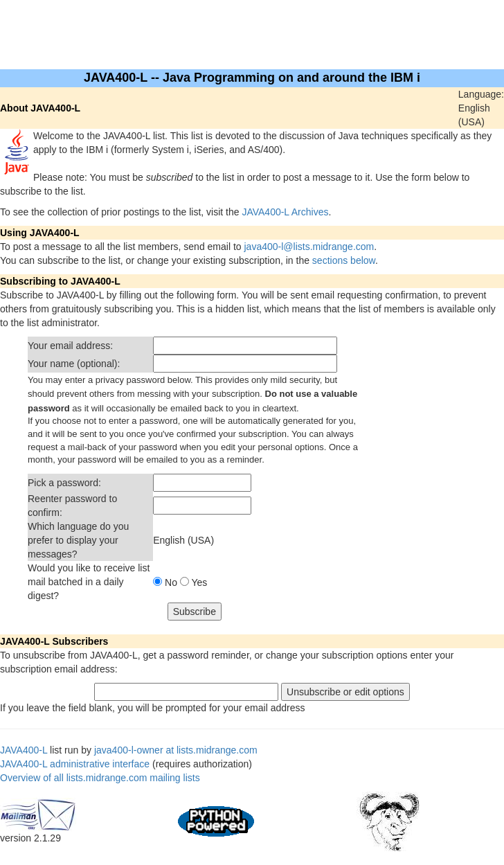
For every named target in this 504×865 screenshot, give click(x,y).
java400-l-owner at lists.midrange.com (176, 750)
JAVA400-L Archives (285, 212)
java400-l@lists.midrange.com (309, 247)
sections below (344, 260)
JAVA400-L (24, 750)
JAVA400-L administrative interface (75, 764)
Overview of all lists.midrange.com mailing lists (100, 778)
